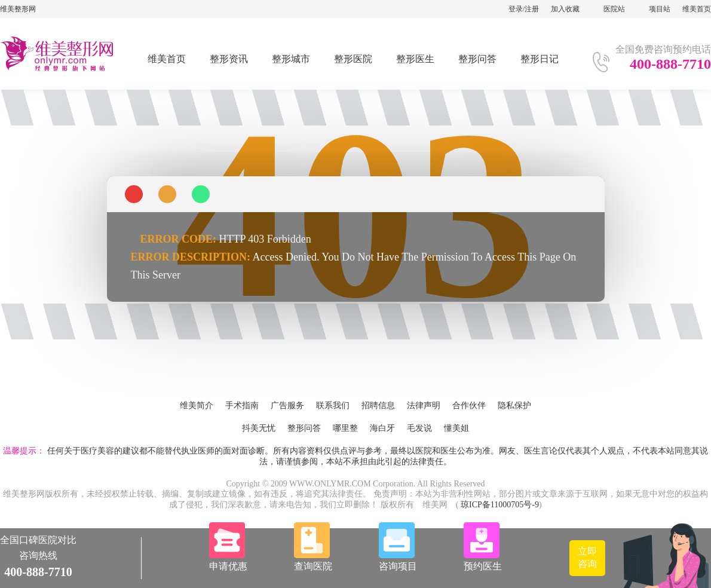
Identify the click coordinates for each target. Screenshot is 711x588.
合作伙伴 (469, 405)
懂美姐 (456, 428)
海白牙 (382, 428)
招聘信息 (378, 405)
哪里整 (345, 428)
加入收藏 (565, 9)
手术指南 (242, 405)
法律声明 (424, 405)
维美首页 (697, 9)
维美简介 (197, 405)
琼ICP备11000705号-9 (500, 505)
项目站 (660, 9)
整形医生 (415, 59)
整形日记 (540, 59)
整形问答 (477, 59)
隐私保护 (514, 405)
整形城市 (291, 59)
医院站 (614, 9)
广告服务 (287, 405)
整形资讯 (229, 59)
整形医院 (353, 59)
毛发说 (419, 428)
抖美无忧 (259, 428)
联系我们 (333, 405)
